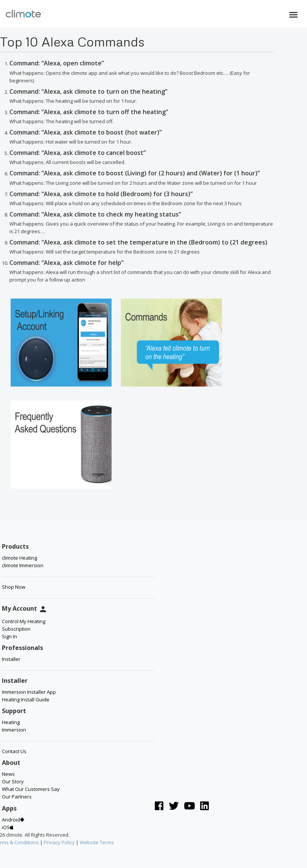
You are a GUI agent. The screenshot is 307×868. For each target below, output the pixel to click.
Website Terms (97, 842)
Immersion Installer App (29, 692)
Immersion (14, 730)
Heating (11, 722)
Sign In (9, 636)
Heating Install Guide (26, 699)
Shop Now (14, 587)
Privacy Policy (59, 842)
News (8, 774)
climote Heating (19, 558)
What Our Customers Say (31, 789)
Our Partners (17, 797)
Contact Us (14, 751)
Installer (11, 659)
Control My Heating (24, 621)
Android (13, 820)
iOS (8, 827)
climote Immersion (23, 565)
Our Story (13, 781)
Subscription (16, 629)
